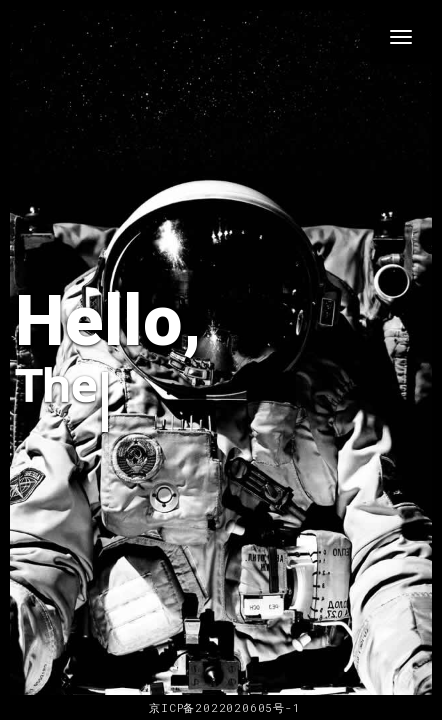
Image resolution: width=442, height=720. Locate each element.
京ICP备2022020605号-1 (220, 707)
